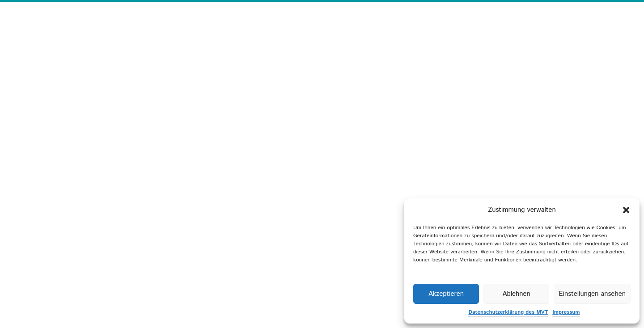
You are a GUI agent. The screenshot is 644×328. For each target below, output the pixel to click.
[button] (626, 210)
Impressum (566, 312)
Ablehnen (516, 294)
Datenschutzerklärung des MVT (508, 312)
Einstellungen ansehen (592, 294)
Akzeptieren (446, 294)
